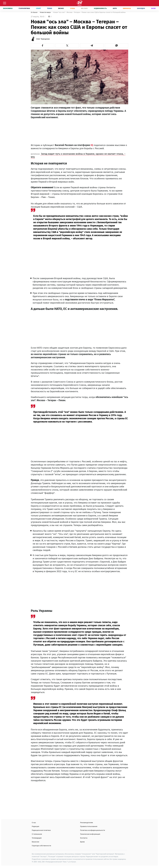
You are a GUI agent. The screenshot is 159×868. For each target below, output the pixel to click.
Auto (115, 8)
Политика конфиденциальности (93, 830)
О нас (34, 823)
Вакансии (35, 842)
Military (84, 8)
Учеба (72, 8)
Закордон (141, 8)
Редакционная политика (41, 830)
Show (153, 8)
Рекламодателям (87, 823)
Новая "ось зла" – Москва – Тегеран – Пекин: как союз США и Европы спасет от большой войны (89, 12)
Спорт (39, 8)
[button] (43, 46)
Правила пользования (89, 826)
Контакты (84, 838)
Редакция (35, 826)
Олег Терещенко (43, 39)
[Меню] (5, 3)
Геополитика (24, 8)
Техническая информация (90, 834)
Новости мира (45, 12)
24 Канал (34, 12)
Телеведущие (37, 838)
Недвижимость (100, 8)
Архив (82, 842)
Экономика (8, 8)
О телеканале (37, 834)
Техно (50, 8)
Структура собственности (41, 846)
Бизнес (61, 8)
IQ (92, 145)
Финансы (127, 8)
